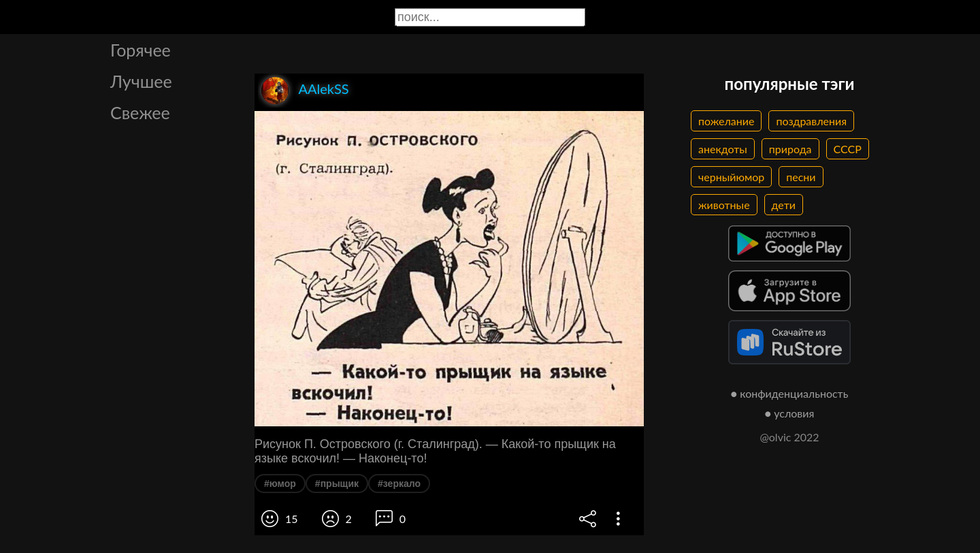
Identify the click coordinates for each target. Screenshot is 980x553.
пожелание (726, 121)
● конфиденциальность (790, 393)
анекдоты (723, 149)
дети (784, 205)
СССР (848, 149)
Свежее (140, 112)
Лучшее (141, 81)
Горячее (141, 50)
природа (790, 149)
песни (801, 177)
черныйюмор (731, 177)
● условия (790, 413)
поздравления (811, 121)
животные (724, 205)
